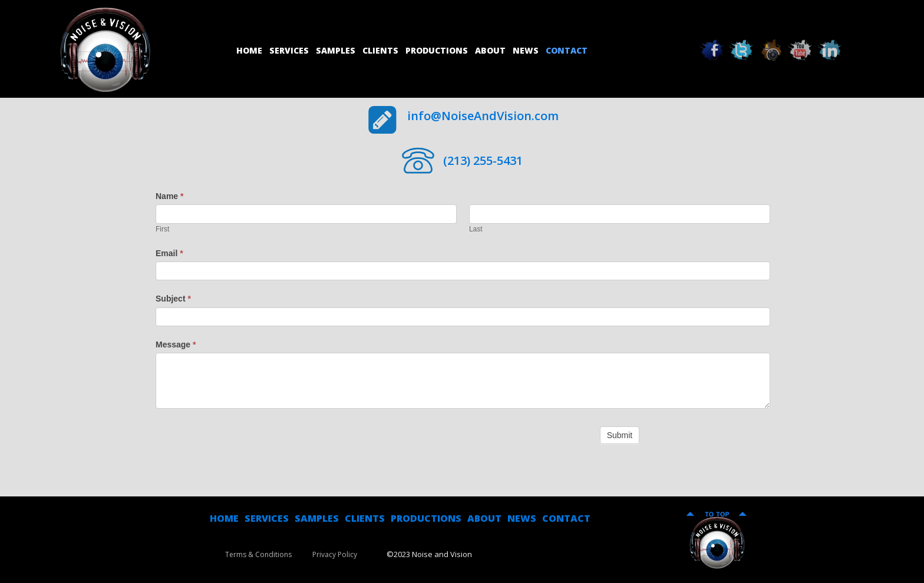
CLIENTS (365, 518)
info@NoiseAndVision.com (483, 116)
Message (176, 344)
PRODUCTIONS (426, 518)
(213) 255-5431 (483, 160)
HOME (224, 518)
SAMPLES (317, 518)
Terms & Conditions (258, 554)
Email (169, 253)
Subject (173, 299)
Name (169, 196)
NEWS (522, 518)
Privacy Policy (335, 554)
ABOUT (484, 518)
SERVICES (267, 518)
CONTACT (566, 518)
